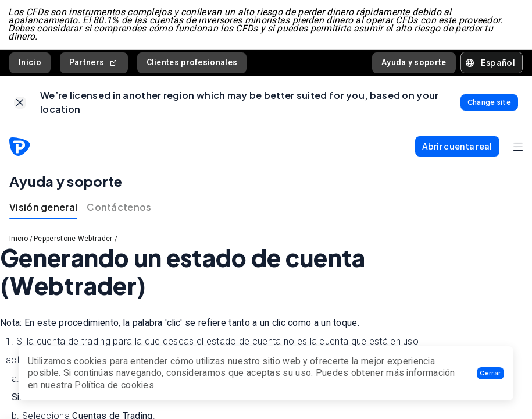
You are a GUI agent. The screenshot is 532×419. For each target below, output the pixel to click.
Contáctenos (119, 210)
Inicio (30, 64)
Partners (94, 64)
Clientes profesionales (192, 64)
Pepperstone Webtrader (73, 242)
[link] (20, 106)
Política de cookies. (115, 385)
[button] (490, 373)
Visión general (43, 210)
